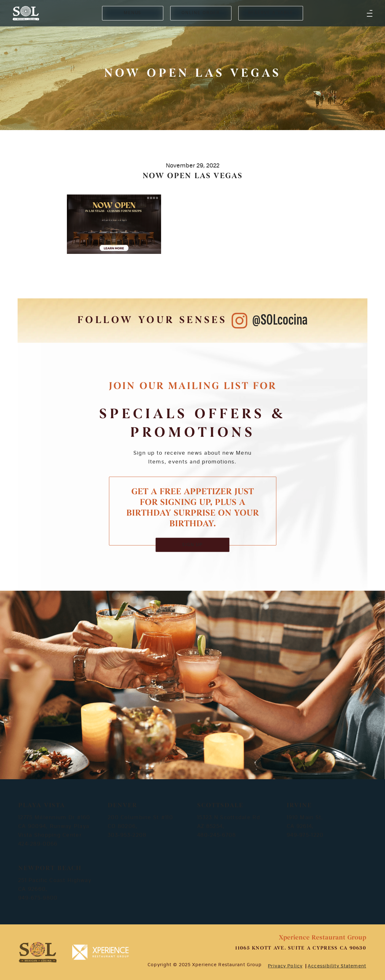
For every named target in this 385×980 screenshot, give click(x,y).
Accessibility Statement (337, 966)
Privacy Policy (285, 966)
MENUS (133, 13)
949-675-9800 (38, 898)
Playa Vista (42, 806)
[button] (370, 13)
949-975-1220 (305, 835)
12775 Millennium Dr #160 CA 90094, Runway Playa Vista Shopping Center (54, 826)
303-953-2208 (127, 835)
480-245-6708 (217, 835)
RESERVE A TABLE (271, 13)
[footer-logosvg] (38, 952)
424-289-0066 (38, 844)
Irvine (299, 806)
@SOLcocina (280, 320)
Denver (122, 806)
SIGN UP (193, 545)
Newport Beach (50, 868)
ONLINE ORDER (201, 13)
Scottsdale (220, 806)
